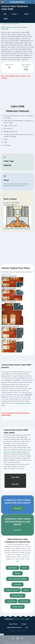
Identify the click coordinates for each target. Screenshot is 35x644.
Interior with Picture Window (18, 579)
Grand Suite (24, 601)
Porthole (18, 573)
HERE (16, 399)
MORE (6, 19)
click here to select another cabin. (15, 452)
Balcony (26, 590)
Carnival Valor (17, 27)
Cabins (26, 14)
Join (27, 627)
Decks (14, 14)
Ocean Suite (11, 601)
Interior (24, 27)
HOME (3, 27)
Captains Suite (17, 607)
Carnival (9, 27)
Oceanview (18, 584)
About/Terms (13, 624)
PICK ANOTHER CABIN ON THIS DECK (17, 228)
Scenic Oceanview (12, 590)
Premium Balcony (18, 596)
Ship (5, 14)
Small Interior (12, 568)
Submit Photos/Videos (14, 627)
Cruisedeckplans (17, 2)
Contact (24, 624)
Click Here (18, 508)
